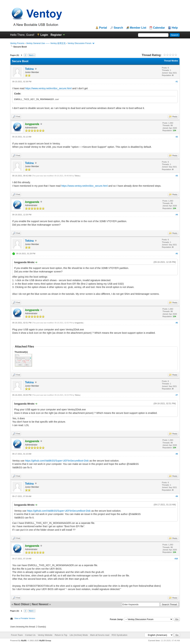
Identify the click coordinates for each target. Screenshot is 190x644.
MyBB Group (45, 641)
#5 (177, 254)
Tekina (29, 69)
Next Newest (40, 604)
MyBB (24, 641)
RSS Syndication (119, 635)
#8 (177, 454)
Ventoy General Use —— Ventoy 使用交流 (46, 43)
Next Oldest (22, 604)
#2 (177, 137)
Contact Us (30, 635)
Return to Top (61, 635)
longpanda (79, 323)
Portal (103, 28)
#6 (177, 323)
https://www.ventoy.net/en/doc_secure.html (48, 88)
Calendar (159, 28)
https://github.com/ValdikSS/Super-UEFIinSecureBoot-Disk (57, 461)
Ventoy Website (45, 635)
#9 (177, 496)
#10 (176, 559)
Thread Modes (171, 61)
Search (118, 28)
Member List (138, 28)
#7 (177, 395)
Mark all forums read (100, 635)
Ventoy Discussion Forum (79, 43)
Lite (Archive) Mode (79, 635)
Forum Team (17, 635)
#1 (177, 82)
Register (56, 35)
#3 (177, 176)
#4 (177, 215)
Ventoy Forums (17, 43)
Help (175, 28)
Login (44, 35)
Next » (32, 55)
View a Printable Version (25, 618)
